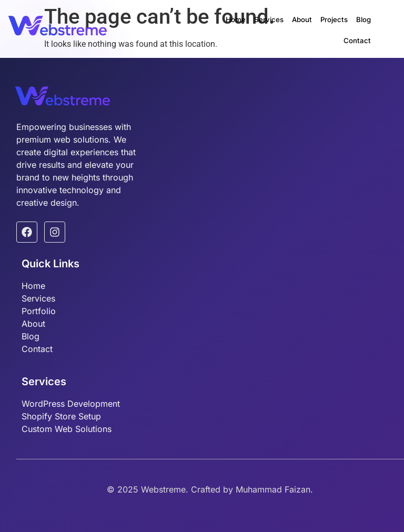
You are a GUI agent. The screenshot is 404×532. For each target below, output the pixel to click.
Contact (359, 25)
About (275, 25)
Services (245, 25)
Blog (332, 25)
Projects (305, 25)
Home (214, 25)
